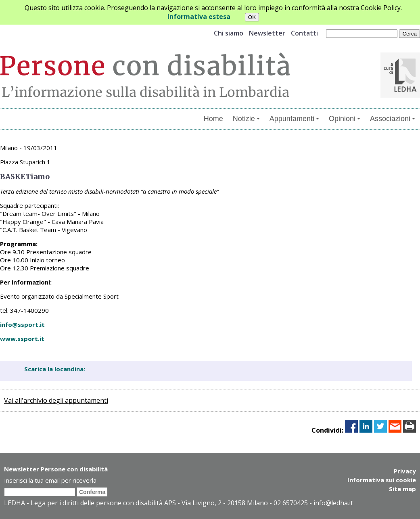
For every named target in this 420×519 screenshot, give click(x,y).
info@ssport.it (22, 324)
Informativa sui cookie (382, 480)
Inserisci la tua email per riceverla (50, 480)
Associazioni (393, 119)
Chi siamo (229, 33)
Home (213, 119)
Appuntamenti (294, 119)
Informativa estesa (199, 17)
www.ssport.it (22, 339)
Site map (402, 489)
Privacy (405, 471)
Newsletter (267, 33)
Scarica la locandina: (55, 369)
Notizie (246, 119)
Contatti (304, 33)
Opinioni (345, 119)
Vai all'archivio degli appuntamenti (56, 400)
